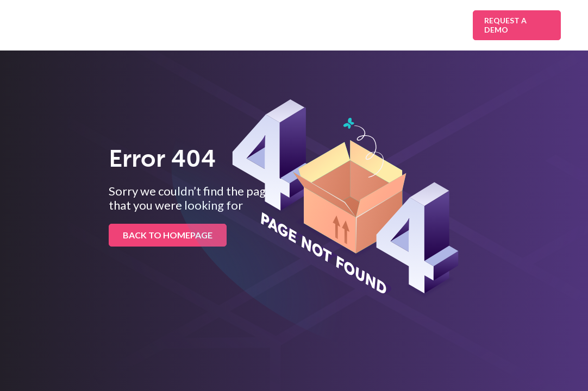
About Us (431, 25)
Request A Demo (505, 25)
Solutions (169, 25)
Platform (305, 25)
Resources (373, 25)
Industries (238, 25)
